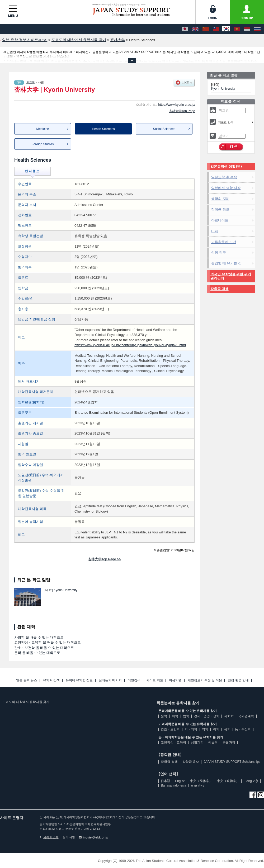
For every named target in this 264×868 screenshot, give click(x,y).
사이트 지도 (155, 680)
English (180, 781)
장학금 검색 (220, 289)
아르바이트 (220, 220)
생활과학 (197, 742)
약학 (205, 729)
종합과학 (229, 742)
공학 (227, 729)
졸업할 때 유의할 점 (226, 263)
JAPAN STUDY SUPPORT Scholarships (232, 762)
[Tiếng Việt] (237, 29)
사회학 (229, 716)
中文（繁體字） (228, 781)
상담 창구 (219, 252)
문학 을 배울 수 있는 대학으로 (37, 653)
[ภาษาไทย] (257, 29)
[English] (195, 29)
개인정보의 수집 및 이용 (205, 680)
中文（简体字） (201, 781)
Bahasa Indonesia (173, 785)
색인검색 (134, 680)
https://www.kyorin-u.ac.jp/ (177, 105)
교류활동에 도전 (224, 242)
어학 (175, 716)
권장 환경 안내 (238, 680)
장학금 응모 (220, 209)
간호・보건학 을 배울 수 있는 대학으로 (44, 648)
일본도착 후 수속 (224, 177)
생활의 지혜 (220, 199)
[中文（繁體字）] (216, 29)
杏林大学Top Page (182, 111)
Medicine (43, 129)
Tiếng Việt (251, 781)
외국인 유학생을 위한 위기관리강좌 (231, 276)
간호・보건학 (170, 729)
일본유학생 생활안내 (226, 167)
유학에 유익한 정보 (79, 680)
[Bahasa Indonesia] (247, 29)
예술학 (213, 742)
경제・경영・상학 (207, 716)
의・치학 (191, 729)
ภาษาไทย (198, 785)
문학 (164, 716)
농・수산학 (243, 729)
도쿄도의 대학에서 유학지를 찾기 (26, 702)
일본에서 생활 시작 (226, 188)
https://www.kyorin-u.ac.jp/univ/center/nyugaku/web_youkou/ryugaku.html (130, 345)
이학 (216, 729)
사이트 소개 (49, 837)
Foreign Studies (43, 144)
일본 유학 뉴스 (27, 680)
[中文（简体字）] (206, 29)
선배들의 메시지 (110, 680)
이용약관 (175, 680)
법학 (186, 716)
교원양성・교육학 (173, 742)
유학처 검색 (51, 680)
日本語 (166, 781)
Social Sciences (164, 129)
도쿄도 (30, 82)
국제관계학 (246, 716)
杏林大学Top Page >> (105, 559)
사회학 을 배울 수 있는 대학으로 (39, 637)
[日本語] (185, 29)
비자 (215, 231)
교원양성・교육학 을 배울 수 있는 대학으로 (48, 642)
